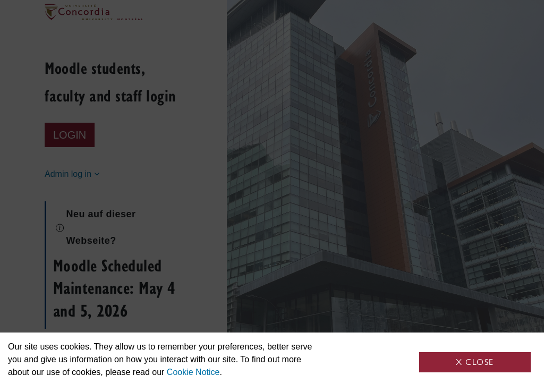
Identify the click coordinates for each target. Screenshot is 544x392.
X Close (475, 362)
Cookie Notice (193, 372)
